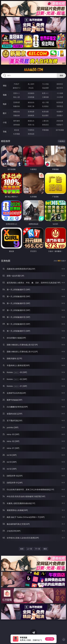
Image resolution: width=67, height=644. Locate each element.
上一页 (30, 549)
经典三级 (31, 106)
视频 (5, 95)
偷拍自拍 (31, 102)
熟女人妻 (17, 97)
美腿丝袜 (17, 115)
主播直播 (45, 97)
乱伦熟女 (45, 106)
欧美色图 (45, 112)
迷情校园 (17, 125)
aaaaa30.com (33, 70)
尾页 (45, 549)
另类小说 (31, 125)
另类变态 (60, 106)
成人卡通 (45, 102)
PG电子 (17, 84)
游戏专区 (60, 84)
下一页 (38, 549)
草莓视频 (45, 130)
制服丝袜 (17, 106)
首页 (22, 549)
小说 (5, 122)
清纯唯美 (31, 115)
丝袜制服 (31, 97)
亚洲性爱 (17, 102)
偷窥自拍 (17, 112)
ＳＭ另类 (60, 97)
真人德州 (31, 84)
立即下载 (50, 639)
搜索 (61, 75)
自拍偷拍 (31, 93)
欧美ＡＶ (45, 93)
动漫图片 (60, 112)
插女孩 (17, 130)
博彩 (5, 86)
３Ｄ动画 (60, 93)
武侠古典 (60, 121)
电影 (5, 104)
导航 (5, 132)
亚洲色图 (31, 112)
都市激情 (17, 121)
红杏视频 (17, 134)
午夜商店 (31, 130)
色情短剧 (31, 134)
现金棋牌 (45, 88)
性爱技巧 (60, 125)
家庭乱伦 (31, 121)
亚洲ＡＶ (17, 93)
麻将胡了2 (17, 88)
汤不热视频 (60, 130)
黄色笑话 (45, 125)
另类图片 (60, 115)
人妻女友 (45, 121)
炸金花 (31, 88)
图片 (5, 113)
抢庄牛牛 (60, 88)
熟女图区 (45, 115)
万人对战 (45, 84)
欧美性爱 (60, 102)
